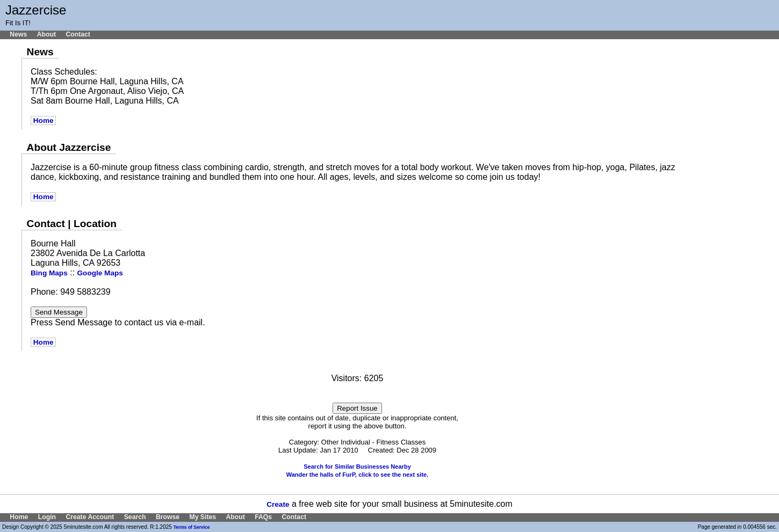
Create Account (90, 517)
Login (47, 517)
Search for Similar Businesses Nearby (357, 467)
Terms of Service (192, 527)
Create (278, 504)
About (46, 34)
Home (43, 121)
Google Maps (100, 273)
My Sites (203, 517)
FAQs (263, 517)
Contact (78, 34)
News (18, 34)
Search (135, 517)
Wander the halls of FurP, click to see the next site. (358, 475)
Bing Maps (49, 273)
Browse (168, 517)
